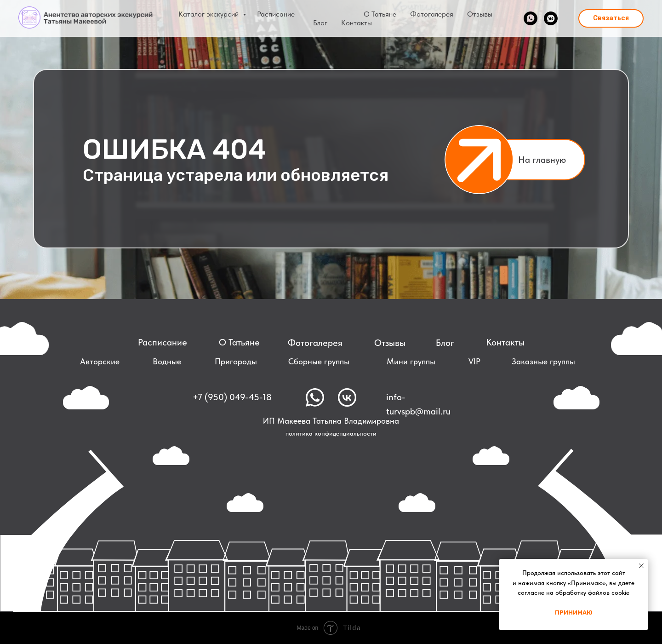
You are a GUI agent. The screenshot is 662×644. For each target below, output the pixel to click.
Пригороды (236, 361)
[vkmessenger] (551, 18)
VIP (474, 361)
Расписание (276, 14)
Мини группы (411, 361)
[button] (611, 18)
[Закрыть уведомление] (641, 566)
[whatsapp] (531, 18)
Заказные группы (543, 361)
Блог (320, 23)
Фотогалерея (432, 14)
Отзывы (480, 14)
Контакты (357, 23)
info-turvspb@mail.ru (418, 404)
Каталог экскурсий (209, 14)
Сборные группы (319, 361)
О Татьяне (380, 14)
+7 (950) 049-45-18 (232, 397)
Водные (167, 361)
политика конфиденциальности (331, 433)
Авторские (100, 361)
